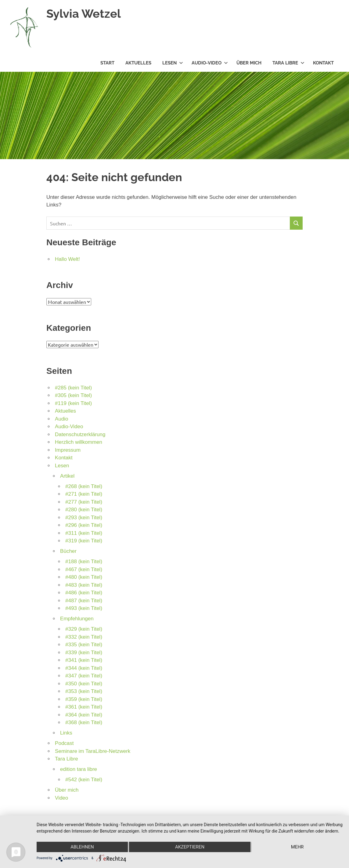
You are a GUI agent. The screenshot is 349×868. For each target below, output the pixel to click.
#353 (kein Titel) (84, 691)
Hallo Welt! (67, 259)
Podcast (64, 743)
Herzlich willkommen (79, 442)
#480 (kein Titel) (84, 577)
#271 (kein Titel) (84, 494)
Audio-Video (210, 63)
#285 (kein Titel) (73, 388)
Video (61, 798)
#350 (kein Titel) (84, 684)
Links (66, 733)
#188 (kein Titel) (84, 562)
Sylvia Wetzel (84, 14)
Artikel (67, 476)
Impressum (68, 450)
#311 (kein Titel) (84, 533)
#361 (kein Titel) (84, 707)
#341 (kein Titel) (84, 660)
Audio (61, 419)
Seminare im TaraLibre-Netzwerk (93, 751)
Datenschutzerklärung (80, 434)
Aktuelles (138, 63)
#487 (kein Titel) (84, 601)
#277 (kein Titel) (84, 502)
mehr (297, 847)
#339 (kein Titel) (84, 653)
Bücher (68, 551)
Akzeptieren (190, 847)
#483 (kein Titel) (84, 585)
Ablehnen (82, 847)
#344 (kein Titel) (84, 668)
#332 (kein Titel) (84, 637)
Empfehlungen (77, 619)
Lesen (173, 63)
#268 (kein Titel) (84, 486)
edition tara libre (79, 769)
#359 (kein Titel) (84, 699)
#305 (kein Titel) (73, 395)
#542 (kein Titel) (84, 780)
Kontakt (323, 63)
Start (107, 63)
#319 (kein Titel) (84, 541)
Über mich (249, 63)
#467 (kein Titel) (84, 569)
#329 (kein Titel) (84, 629)
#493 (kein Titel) (84, 608)
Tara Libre (288, 63)
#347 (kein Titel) (84, 676)
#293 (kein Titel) (84, 518)
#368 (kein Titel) (84, 722)
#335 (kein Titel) (84, 645)
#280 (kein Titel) (84, 510)
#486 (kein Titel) (84, 593)
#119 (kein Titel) (73, 403)
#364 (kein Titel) (84, 715)
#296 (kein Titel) (84, 525)
